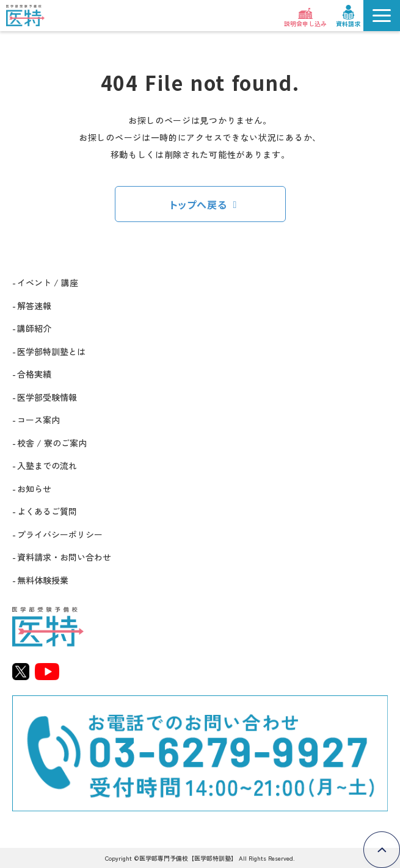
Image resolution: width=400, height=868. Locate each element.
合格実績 (34, 374)
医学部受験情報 (47, 397)
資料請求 (348, 23)
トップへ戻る (198, 204)
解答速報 (34, 306)
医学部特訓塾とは (51, 351)
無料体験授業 (43, 580)
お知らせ (34, 489)
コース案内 (38, 420)
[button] (382, 16)
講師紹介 (34, 328)
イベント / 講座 (48, 282)
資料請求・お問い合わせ (64, 557)
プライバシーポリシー (60, 534)
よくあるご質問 (47, 511)
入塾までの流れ (47, 465)
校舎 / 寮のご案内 (52, 443)
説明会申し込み (305, 23)
